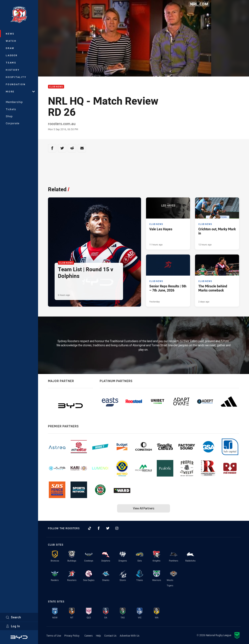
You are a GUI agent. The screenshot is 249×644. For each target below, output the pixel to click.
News (10, 34)
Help (98, 636)
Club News (56, 87)
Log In (13, 626)
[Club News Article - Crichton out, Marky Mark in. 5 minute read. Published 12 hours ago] (217, 223)
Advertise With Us (130, 636)
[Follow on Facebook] (99, 528)
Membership (14, 102)
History (13, 70)
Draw (10, 48)
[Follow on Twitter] (108, 528)
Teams (11, 63)
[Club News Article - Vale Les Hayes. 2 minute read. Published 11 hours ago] (168, 223)
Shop (9, 116)
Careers (89, 636)
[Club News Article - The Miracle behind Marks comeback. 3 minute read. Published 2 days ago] (217, 281)
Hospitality (16, 77)
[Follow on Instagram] (117, 528)
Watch (11, 41)
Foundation (16, 84)
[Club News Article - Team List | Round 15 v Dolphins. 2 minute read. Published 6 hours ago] (95, 252)
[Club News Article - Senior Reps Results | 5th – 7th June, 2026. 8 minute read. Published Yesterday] (168, 281)
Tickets (11, 109)
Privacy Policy (72, 636)
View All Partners (144, 508)
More (20, 91)
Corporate (13, 123)
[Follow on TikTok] (90, 528)
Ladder (12, 55)
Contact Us (110, 636)
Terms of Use (54, 636)
